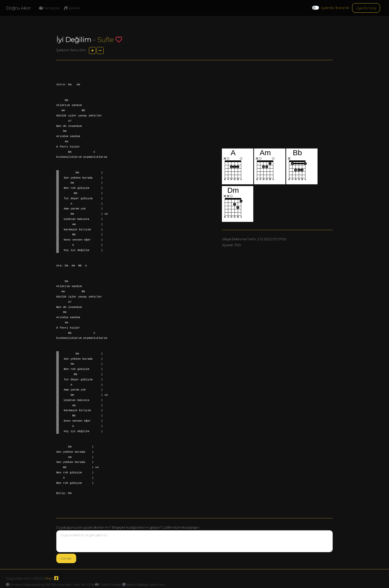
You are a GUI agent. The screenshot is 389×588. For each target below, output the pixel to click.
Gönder (66, 558)
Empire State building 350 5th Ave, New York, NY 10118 (52, 585)
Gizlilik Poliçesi (110, 585)
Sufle (105, 40)
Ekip (48, 578)
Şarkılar (72, 8)
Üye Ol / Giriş (366, 8)
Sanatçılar (49, 8)
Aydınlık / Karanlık (335, 8)
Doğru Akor (18, 8)
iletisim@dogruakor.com (146, 585)
